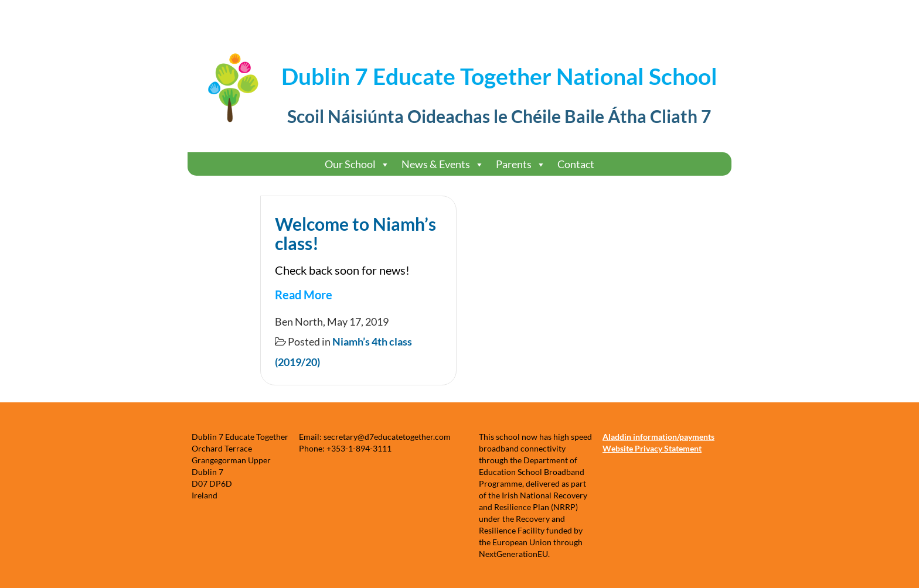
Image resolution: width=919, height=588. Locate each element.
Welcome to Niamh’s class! (355, 233)
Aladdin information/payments (658, 437)
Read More (304, 295)
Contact (576, 164)
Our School (357, 164)
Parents (521, 164)
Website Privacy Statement (652, 448)
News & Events (443, 164)
